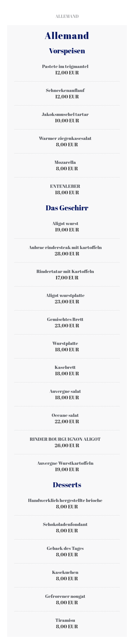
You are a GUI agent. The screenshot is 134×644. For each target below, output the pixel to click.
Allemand (67, 16)
